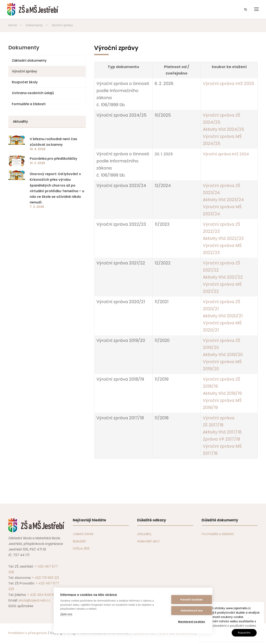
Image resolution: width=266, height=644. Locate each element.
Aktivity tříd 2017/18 (222, 432)
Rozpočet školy (25, 82)
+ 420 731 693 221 (45, 578)
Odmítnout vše (185, 611)
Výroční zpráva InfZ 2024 (226, 154)
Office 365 (81, 549)
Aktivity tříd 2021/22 (223, 277)
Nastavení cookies (185, 622)
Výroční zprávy (24, 71)
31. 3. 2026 (37, 163)
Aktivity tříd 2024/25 (224, 129)
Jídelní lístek (83, 534)
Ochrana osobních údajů (33, 93)
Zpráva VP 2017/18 (221, 439)
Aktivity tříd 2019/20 (223, 355)
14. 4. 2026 (38, 149)
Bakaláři (79, 541)
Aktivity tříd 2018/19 (222, 393)
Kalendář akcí (148, 541)
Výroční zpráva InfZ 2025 (228, 83)
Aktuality (144, 534)
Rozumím (244, 633)
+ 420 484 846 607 (42, 595)
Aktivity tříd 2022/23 (223, 238)
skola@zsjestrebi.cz (34, 600)
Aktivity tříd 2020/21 (223, 316)
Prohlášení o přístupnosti (28, 633)
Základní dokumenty (29, 60)
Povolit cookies (185, 600)
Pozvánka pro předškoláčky (54, 159)
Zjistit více (66, 614)
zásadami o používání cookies (234, 626)
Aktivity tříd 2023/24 (223, 200)
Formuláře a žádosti (29, 104)
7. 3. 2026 (37, 207)
